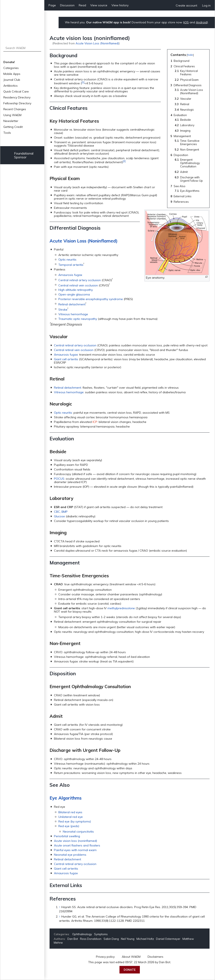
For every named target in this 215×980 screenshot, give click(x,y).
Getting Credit (13, 127)
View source (99, 5)
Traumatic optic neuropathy (78, 319)
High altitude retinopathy (76, 290)
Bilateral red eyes (70, 812)
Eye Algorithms (66, 798)
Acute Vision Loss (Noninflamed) (97, 43)
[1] (83, 82)
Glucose (59, 516)
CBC (57, 512)
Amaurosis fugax (70, 275)
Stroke (63, 310)
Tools (7, 133)
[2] (124, 161)
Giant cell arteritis (66, 359)
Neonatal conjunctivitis (78, 832)
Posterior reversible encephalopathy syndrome (91, 299)
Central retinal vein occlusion (78, 285)
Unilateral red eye (71, 817)
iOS (186, 22)
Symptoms (101, 934)
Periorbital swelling (67, 836)
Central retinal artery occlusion (80, 280)
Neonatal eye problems (70, 855)
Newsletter (11, 121)
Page (52, 5)
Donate (130, 970)
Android (201, 22)
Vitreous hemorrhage (73, 314)
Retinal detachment (72, 304)
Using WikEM (12, 115)
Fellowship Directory (17, 103)
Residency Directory (17, 97)
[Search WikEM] (22, 48)
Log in (206, 5)
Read (82, 5)
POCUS (59, 479)
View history (120, 5)
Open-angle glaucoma (74, 294)
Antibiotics (10, 86)
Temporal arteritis (71, 265)
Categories (11, 68)
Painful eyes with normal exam (75, 850)
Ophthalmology (82, 934)
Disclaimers (155, 957)
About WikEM (131, 957)
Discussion (67, 5)
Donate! (9, 62)
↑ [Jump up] (60, 907)
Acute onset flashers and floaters (77, 845)
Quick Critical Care (16, 91)
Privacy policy (105, 957)
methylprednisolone (121, 608)
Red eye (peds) (69, 826)
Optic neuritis (67, 260)
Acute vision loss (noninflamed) (75, 841)
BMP (65, 512)
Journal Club (12, 80)
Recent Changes (15, 109)
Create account (186, 5)
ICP (95, 422)
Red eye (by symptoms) (75, 821)
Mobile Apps (12, 74)
